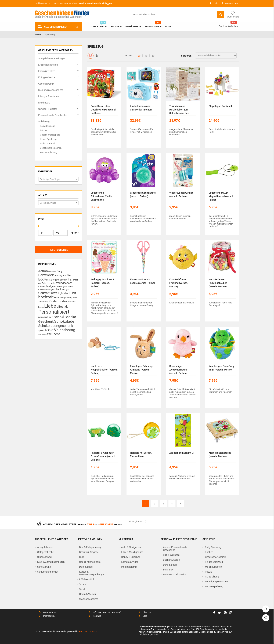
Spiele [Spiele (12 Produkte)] (41, 331)
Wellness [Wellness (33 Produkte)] (54, 334)
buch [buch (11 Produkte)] (48, 280)
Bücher (44, 130)
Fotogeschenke (47, 77)
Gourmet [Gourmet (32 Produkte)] (44, 293)
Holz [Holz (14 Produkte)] (75, 298)
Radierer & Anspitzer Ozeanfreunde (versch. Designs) (103, 456)
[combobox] (58, 179)
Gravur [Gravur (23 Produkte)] (55, 293)
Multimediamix (129, 567)
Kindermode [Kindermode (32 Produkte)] (57, 301)
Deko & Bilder (86, 567)
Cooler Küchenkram (90, 562)
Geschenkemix (46, 84)
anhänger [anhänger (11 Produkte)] (52, 271)
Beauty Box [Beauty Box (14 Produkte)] (61, 276)
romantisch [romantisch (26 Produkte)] (46, 317)
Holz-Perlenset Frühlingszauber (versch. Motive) (218, 283)
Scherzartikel (44, 567)
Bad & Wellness (171, 555)
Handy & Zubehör (131, 557)
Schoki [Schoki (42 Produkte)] (59, 317)
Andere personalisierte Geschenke (175, 549)
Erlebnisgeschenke (48, 65)
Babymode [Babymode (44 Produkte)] (46, 275)
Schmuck (168, 570)
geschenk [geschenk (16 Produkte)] (68, 286)
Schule (83, 584)
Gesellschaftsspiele (50, 135)
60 (153, 56)
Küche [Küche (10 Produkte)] (41, 307)
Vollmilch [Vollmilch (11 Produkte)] (42, 335)
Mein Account (232, 3)
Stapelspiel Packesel (220, 106)
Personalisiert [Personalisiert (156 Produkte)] (54, 312)
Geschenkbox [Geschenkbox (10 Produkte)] (44, 290)
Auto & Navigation (131, 547)
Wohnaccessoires (89, 599)
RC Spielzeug (212, 577)
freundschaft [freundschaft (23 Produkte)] (64, 283)
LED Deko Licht (87, 579)
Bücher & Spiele (171, 560)
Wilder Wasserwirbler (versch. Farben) (181, 195)
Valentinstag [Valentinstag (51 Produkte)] (65, 330)
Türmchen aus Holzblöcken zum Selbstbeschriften (179, 110)
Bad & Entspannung (90, 547)
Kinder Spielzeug (48, 139)
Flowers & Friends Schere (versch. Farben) (143, 281)
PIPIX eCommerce (88, 631)
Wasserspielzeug (49, 152)
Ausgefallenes (45, 547)
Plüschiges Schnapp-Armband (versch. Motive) (142, 370)
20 (139, 56)
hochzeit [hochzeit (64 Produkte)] (46, 297)
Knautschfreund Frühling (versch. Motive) (179, 283)
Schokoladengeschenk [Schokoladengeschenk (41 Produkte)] (56, 326)
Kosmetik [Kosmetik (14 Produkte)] (71, 302)
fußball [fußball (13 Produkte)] (42, 286)
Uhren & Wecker (88, 594)
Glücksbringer (45, 557)
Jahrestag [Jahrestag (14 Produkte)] (43, 302)
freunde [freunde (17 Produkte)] (51, 283)
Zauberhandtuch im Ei (181, 453)
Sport (82, 589)
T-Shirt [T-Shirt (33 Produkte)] (49, 330)
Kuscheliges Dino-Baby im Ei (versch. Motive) (221, 368)
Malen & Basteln (48, 143)
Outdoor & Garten (228, 26)
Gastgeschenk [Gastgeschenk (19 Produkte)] (54, 286)
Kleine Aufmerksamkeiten (51, 562)
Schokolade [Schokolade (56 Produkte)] (64, 321)
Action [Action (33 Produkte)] (43, 271)
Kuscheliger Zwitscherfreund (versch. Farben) (178, 370)
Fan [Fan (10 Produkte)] (40, 283)
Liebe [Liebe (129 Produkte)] (50, 306)
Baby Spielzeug (48, 126)
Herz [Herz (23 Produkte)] (74, 293)
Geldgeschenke (45, 552)
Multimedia (44, 103)
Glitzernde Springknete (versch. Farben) (143, 195)
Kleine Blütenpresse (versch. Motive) (220, 455)
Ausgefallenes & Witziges (52, 58)
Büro (82, 557)
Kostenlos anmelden (86, 3)
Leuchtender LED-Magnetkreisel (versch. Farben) (221, 196)
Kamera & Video (130, 562)
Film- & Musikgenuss (132, 552)
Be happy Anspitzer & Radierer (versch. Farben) (102, 283)
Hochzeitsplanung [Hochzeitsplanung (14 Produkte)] (63, 298)
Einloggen (107, 3)
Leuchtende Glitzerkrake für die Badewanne (101, 196)
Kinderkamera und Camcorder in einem (141, 108)
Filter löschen (58, 250)
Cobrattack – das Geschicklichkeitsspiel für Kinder (103, 110)
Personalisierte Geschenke (53, 115)
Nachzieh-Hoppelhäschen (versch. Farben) (104, 370)
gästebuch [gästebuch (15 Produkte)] (65, 293)
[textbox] (58, 179)
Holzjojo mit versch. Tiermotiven (141, 455)
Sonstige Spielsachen (51, 148)
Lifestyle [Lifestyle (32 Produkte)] (63, 307)
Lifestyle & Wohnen (49, 96)
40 (146, 56)
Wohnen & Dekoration (175, 574)
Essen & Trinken (47, 71)
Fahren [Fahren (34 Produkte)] (73, 279)
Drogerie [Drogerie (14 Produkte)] (55, 280)
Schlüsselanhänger (48, 572)
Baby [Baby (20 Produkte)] (60, 271)
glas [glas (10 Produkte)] (68, 290)
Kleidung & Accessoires (51, 90)
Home (38, 34)
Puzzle (209, 572)
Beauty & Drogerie (89, 552)
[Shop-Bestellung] (216, 56)
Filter (74, 233)
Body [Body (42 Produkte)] (42, 279)
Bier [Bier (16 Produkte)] (69, 275)
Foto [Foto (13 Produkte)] (44, 283)
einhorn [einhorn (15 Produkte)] (64, 280)
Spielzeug (44, 122)
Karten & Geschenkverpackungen (92, 573)
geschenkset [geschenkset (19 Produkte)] (58, 289)
